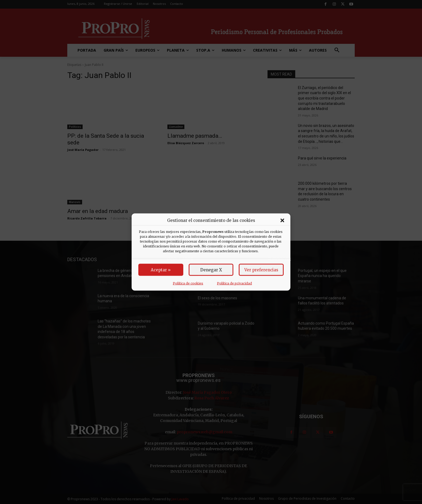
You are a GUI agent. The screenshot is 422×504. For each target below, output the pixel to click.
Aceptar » (161, 270)
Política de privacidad (234, 283)
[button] (282, 220)
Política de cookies (188, 283)
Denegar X (211, 270)
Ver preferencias (261, 270)
